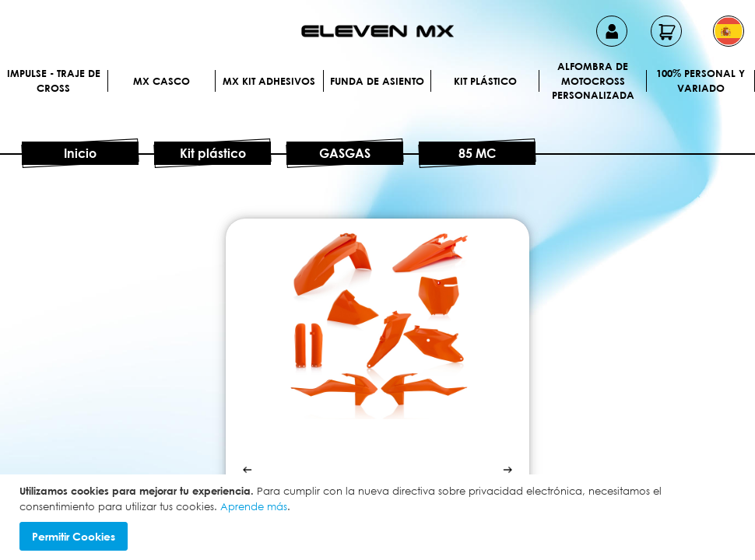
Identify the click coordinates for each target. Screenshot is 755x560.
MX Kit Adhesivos (269, 81)
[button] (729, 31)
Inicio (80, 153)
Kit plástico (485, 81)
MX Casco (162, 81)
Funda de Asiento (377, 81)
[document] (379, 517)
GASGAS (345, 153)
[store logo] (377, 31)
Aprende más (254, 506)
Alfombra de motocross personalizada (593, 81)
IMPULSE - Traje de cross (54, 81)
